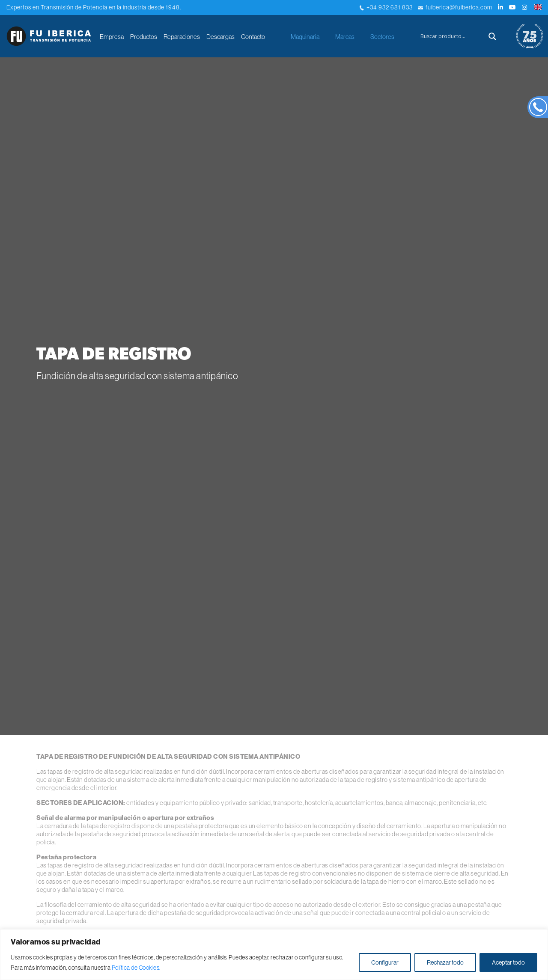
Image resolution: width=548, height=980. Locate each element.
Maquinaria (305, 37)
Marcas (345, 37)
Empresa (112, 37)
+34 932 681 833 (386, 7)
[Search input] (452, 36)
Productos (144, 37)
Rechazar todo (445, 962)
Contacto (253, 37)
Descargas (220, 37)
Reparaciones (182, 37)
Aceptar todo (508, 962)
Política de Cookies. (136, 968)
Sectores (382, 37)
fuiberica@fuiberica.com (455, 7)
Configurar (385, 962)
